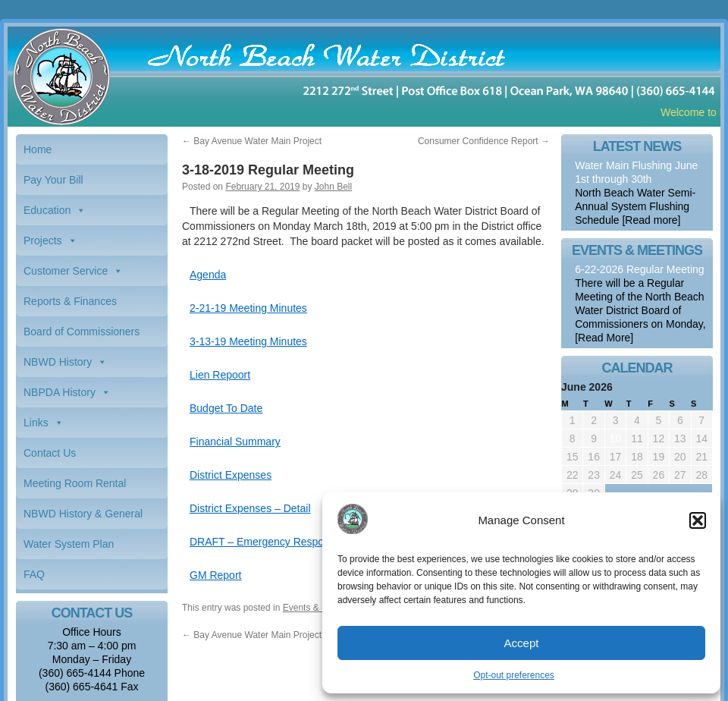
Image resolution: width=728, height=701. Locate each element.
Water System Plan (69, 544)
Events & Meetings (321, 608)
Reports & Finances (70, 301)
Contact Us (50, 453)
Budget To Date (226, 408)
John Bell (333, 187)
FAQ (34, 574)
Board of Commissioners (82, 332)
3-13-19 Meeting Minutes (248, 341)
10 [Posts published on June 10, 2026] (616, 439)
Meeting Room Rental (75, 483)
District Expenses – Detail (250, 508)
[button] (698, 520)
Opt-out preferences (514, 675)
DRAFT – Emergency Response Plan (278, 542)
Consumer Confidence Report (484, 141)
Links (36, 423)
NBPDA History (60, 392)
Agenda (208, 275)
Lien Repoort (220, 375)
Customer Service (66, 271)
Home (38, 149)
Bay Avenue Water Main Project (252, 141)
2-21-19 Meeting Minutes (248, 308)
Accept (522, 643)
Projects (43, 240)
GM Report (215, 575)
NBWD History (58, 362)
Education (47, 210)
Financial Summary (235, 442)
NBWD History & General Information (83, 518)
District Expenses (231, 475)
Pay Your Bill (53, 180)
